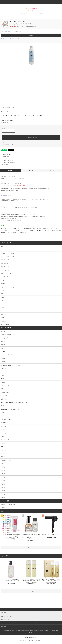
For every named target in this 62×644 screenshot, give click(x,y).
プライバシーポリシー (45, 631)
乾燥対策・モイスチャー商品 (8, 504)
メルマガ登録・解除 (54, 631)
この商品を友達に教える (6, 160)
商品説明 (10, 171)
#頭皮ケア (12, 39)
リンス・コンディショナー (10, 107)
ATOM (32, 632)
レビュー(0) (52, 171)
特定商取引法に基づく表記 (7, 144)
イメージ (31, 171)
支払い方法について (11, 631)
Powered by (31, 640)
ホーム (3, 107)
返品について (5, 142)
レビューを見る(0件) (5, 155)
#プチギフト (18, 39)
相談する (31, 36)
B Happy (3, 508)
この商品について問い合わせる (8, 163)
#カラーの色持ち (5, 39)
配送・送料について (19, 631)
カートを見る (34, 623)
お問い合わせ (3, 626)
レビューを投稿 (4, 157)
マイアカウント (4, 623)
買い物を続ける (4, 165)
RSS (30, 632)
